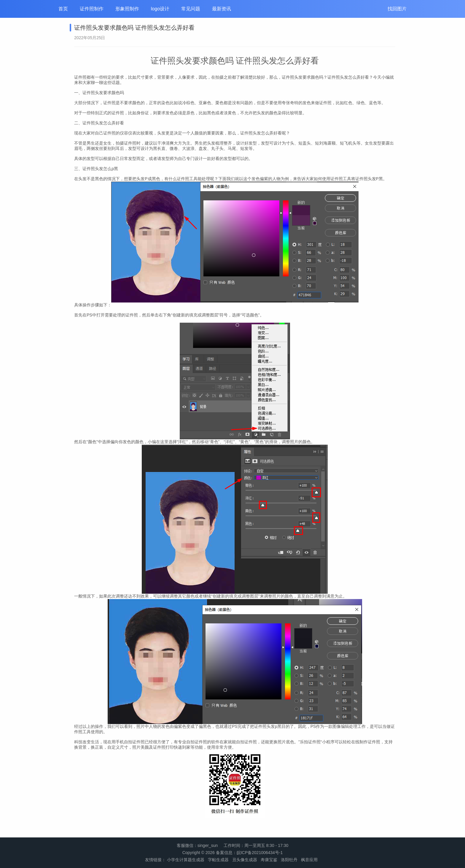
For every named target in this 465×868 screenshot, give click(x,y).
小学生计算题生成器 (186, 860)
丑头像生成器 (245, 860)
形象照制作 (127, 9)
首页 (63, 9)
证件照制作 (92, 9)
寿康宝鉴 (269, 860)
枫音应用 (309, 860)
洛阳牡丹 (289, 860)
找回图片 (397, 9)
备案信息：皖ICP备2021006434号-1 (249, 853)
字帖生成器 (218, 860)
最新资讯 (222, 9)
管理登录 (457, 866)
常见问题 (191, 9)
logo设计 (160, 9)
